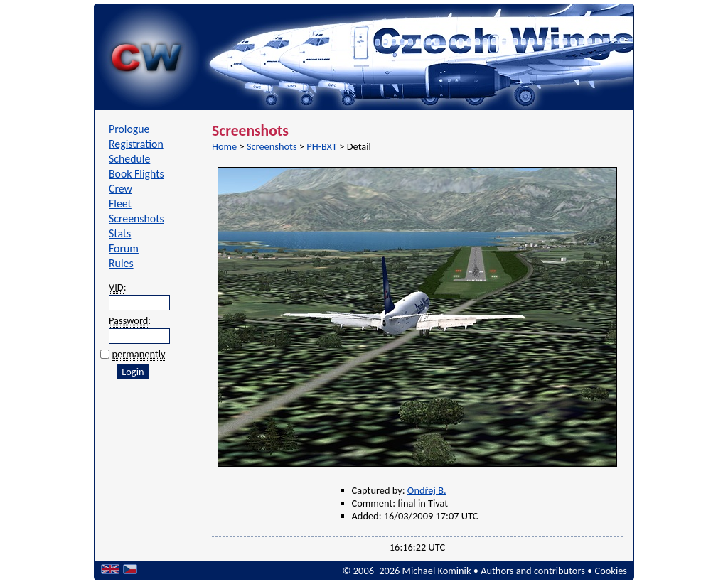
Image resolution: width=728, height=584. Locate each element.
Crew (121, 189)
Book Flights (136, 174)
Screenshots (136, 218)
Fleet (120, 204)
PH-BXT (322, 146)
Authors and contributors (533, 571)
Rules (121, 263)
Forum (124, 248)
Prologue (129, 129)
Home (224, 146)
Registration (136, 144)
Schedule (129, 159)
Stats (120, 233)
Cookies (611, 571)
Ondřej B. (427, 490)
